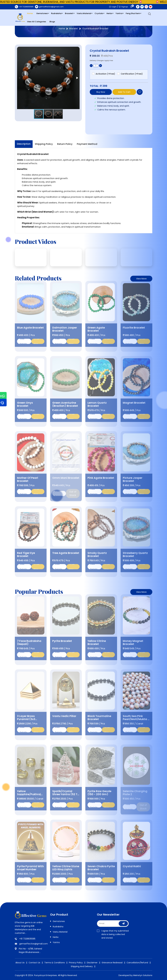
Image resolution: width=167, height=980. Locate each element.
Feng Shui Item (133, 13)
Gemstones (42, 13)
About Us (20, 963)
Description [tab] (24, 144)
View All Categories (36, 22)
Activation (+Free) (105, 74)
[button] (77, 78)
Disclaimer (92, 963)
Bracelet (69, 13)
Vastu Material (84, 13)
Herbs (109, 13)
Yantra (119, 13)
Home (30, 13)
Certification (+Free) (132, 74)
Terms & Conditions (55, 963)
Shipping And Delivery (82, 966)
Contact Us (34, 963)
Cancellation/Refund (137, 963)
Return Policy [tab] (65, 144)
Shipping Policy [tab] (44, 144)
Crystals (99, 13)
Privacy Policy (76, 963)
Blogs (52, 22)
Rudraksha (56, 13)
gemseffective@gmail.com (33, 944)
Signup (123, 7)
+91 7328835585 (27, 939)
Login (113, 7)
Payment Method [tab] (87, 144)
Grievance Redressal (112, 963)
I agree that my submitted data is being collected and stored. (113, 934)
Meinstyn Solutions (143, 975)
